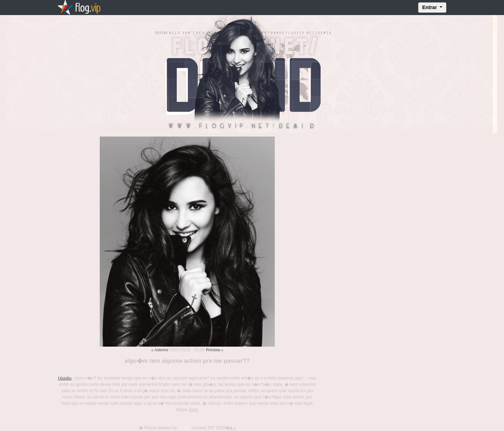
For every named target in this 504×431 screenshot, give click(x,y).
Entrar (430, 7)
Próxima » (215, 350)
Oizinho (65, 378)
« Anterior (160, 350)
